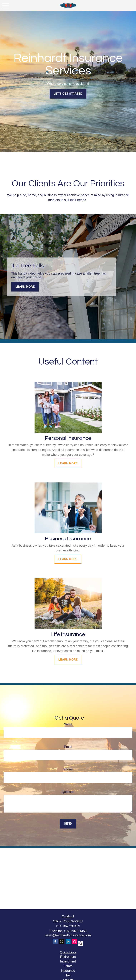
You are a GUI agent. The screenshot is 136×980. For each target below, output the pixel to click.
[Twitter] (62, 941)
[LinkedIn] (68, 941)
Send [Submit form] (68, 824)
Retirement (68, 957)
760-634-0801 (73, 921)
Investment (68, 961)
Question (68, 792)
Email (68, 747)
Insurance (68, 971)
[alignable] (80, 943)
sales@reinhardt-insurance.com (68, 935)
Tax (68, 975)
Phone (68, 769)
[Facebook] (55, 941)
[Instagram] (75, 941)
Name (68, 724)
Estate (68, 966)
